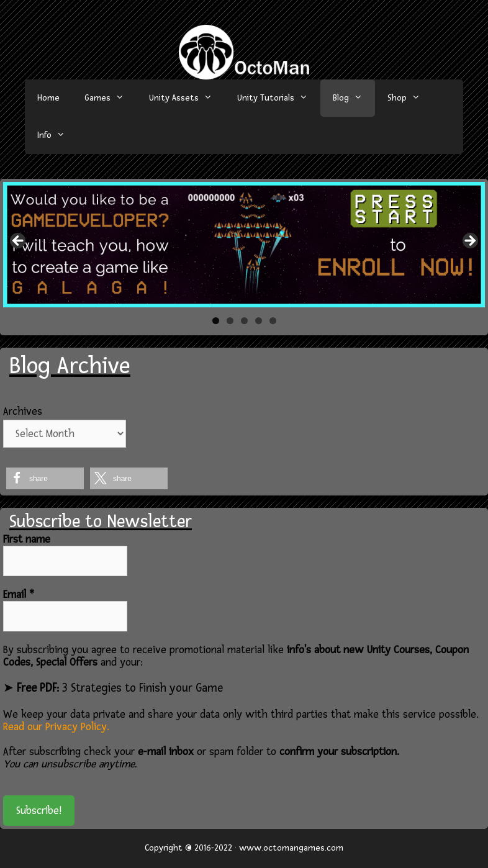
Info (57, 135)
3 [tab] (244, 321)
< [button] (19, 242)
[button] (45, 478)
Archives (23, 411)
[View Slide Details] (244, 245)
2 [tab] (230, 321)
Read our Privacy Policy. (56, 727)
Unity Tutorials (279, 98)
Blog (354, 98)
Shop (410, 98)
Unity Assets (187, 98)
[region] (244, 245)
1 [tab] (216, 321)
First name (27, 540)
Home (48, 98)
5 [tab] (273, 321)
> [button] (469, 242)
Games (111, 98)
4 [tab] (259, 321)
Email (19, 595)
